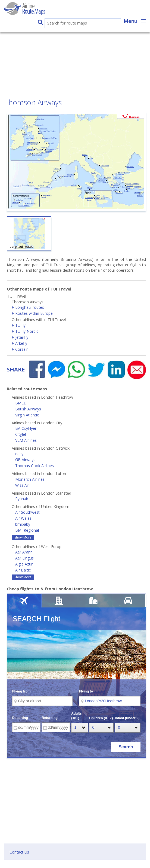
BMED (21, 403)
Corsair (21, 349)
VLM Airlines (26, 440)
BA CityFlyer (26, 428)
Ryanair (22, 499)
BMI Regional (27, 530)
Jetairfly (22, 337)
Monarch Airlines (30, 479)
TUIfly (20, 325)
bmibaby (23, 524)
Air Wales (23, 518)
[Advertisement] (75, 58)
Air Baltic (23, 570)
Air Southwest (27, 512)
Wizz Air (22, 485)
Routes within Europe (34, 313)
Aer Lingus (24, 558)
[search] (77, 24)
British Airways (28, 409)
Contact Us (19, 852)
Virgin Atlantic (27, 415)
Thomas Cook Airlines (35, 466)
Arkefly (21, 343)
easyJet (22, 454)
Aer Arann (24, 552)
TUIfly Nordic (27, 331)
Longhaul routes (30, 307)
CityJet (21, 434)
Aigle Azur (24, 564)
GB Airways (25, 460)
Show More (23, 537)
